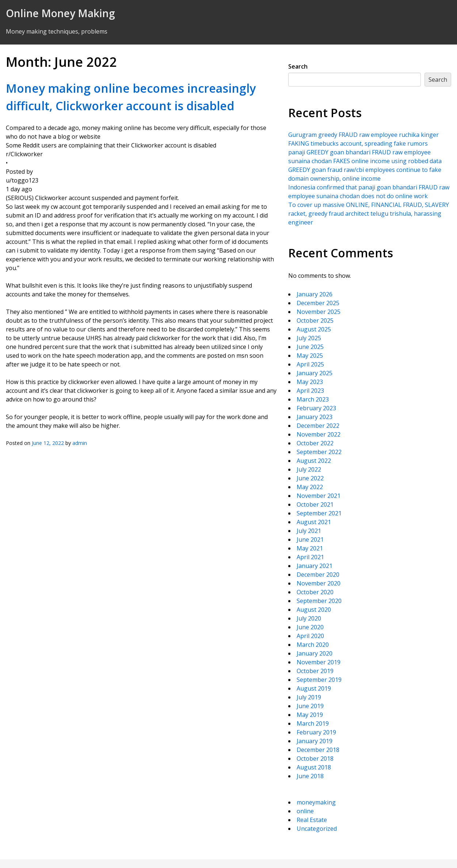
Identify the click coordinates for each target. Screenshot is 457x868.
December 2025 (318, 303)
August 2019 (314, 688)
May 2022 (310, 487)
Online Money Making (60, 13)
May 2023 (310, 382)
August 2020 (314, 610)
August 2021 (314, 522)
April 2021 (310, 557)
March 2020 (313, 645)
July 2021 (309, 531)
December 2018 (318, 750)
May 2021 (310, 548)
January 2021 (315, 566)
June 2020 (310, 627)
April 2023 (310, 391)
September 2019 (319, 680)
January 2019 (315, 741)
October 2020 (315, 592)
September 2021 (319, 513)
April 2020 (310, 636)
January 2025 (315, 373)
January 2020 (315, 653)
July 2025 (309, 338)
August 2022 (314, 461)
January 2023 (315, 417)
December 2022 (318, 426)
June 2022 (310, 478)
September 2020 (319, 601)
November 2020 (319, 583)
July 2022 (309, 469)
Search (298, 66)
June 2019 (310, 706)
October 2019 (315, 671)
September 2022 (319, 452)
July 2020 (309, 618)
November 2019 (319, 662)
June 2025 (310, 347)
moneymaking (316, 802)
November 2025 (319, 312)
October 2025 (315, 320)
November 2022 (319, 434)
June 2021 (310, 539)
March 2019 (313, 723)
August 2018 (314, 767)
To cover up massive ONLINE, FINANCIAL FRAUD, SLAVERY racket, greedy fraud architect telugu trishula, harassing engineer (369, 214)
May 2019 (310, 715)
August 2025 (314, 329)
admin (80, 443)
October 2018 (315, 758)
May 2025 (310, 356)
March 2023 (313, 399)
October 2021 (315, 504)
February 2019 (316, 732)
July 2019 (309, 697)
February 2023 (316, 408)
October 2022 (315, 443)
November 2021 (319, 496)
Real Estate (312, 820)
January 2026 (315, 294)
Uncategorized (317, 829)
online (305, 811)
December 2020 (318, 575)
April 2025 (310, 364)
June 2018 (310, 776)
